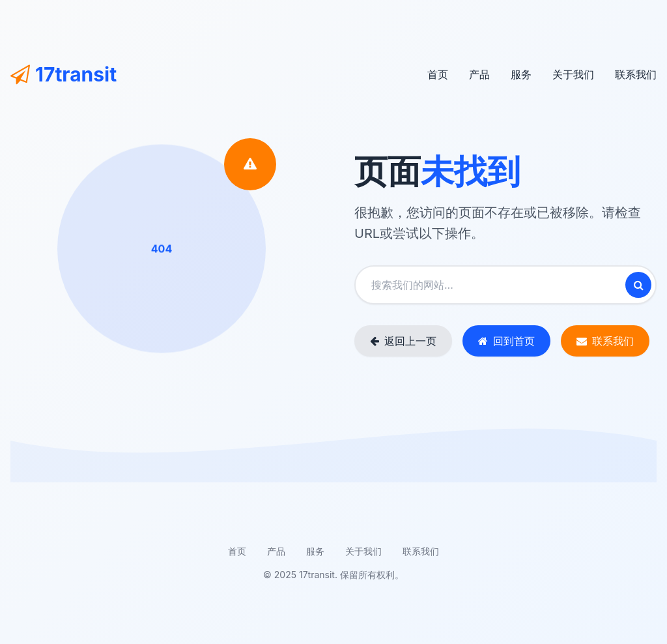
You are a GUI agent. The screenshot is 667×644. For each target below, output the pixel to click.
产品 (479, 74)
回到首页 (506, 341)
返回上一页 (403, 341)
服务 (521, 74)
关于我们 (573, 74)
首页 (438, 74)
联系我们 (636, 74)
